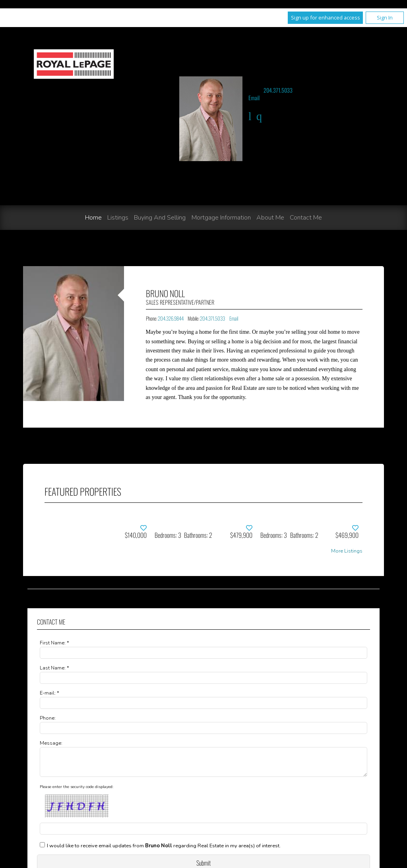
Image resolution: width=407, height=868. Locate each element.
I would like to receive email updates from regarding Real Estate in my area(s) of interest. (164, 850)
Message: (51, 743)
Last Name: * (54, 668)
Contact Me (306, 218)
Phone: (48, 718)
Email (254, 98)
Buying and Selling (160, 218)
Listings (118, 218)
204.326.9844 (171, 318)
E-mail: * (49, 693)
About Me (270, 218)
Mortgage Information (221, 218)
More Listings (347, 551)
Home (93, 218)
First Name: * (54, 643)
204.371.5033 (278, 90)
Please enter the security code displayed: (77, 792)
